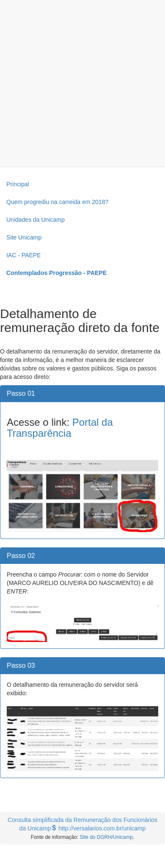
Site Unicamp (24, 237)
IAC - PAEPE (23, 255)
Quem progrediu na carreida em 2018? (57, 202)
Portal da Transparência (60, 428)
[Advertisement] (79, 83)
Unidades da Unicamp (36, 220)
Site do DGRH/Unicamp (106, 837)
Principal (18, 184)
